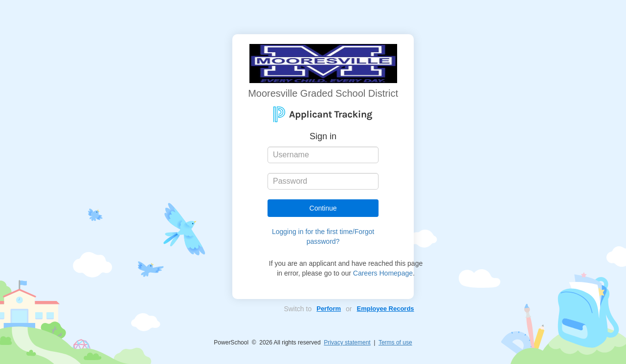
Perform (329, 309)
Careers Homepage (383, 273)
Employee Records (386, 309)
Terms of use (395, 343)
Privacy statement (347, 343)
